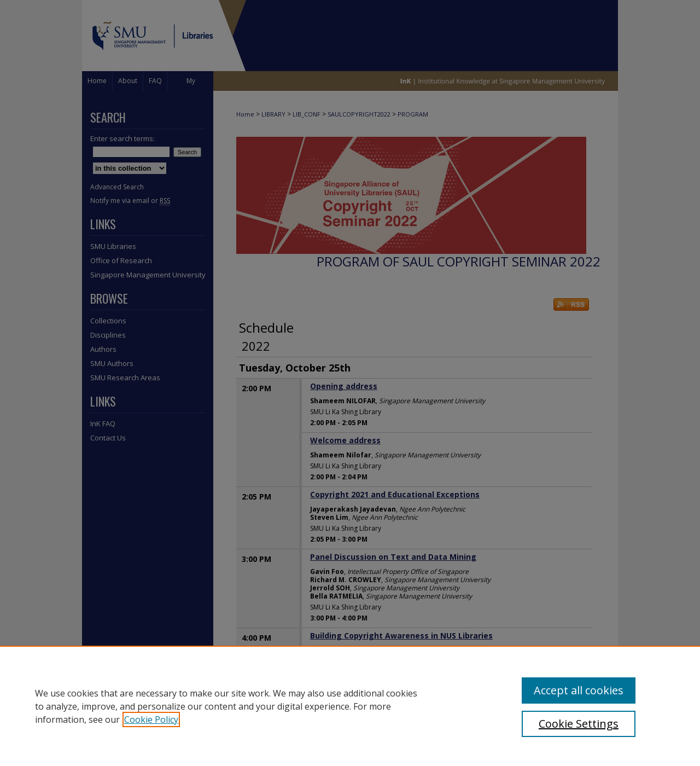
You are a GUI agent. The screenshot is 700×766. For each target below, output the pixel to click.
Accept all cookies (579, 690)
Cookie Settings (579, 724)
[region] (350, 706)
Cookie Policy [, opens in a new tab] (151, 719)
